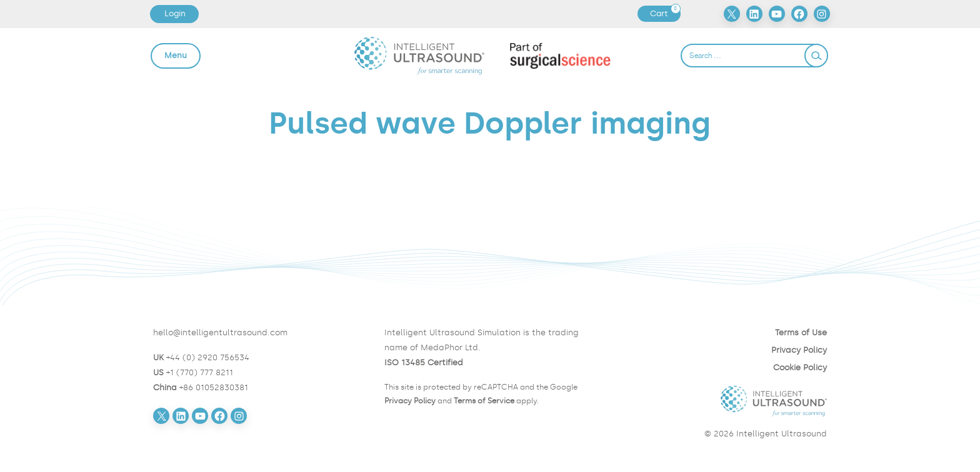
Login (175, 13)
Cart (665, 14)
